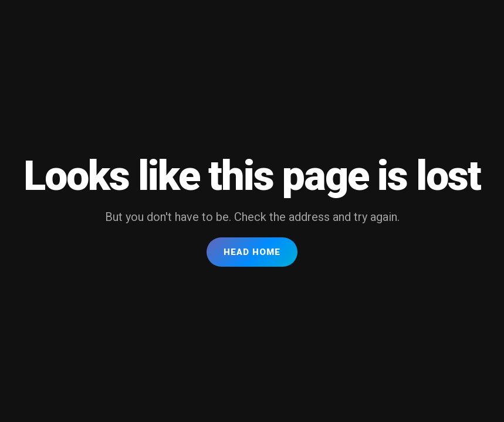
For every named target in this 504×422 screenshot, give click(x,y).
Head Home (252, 252)
